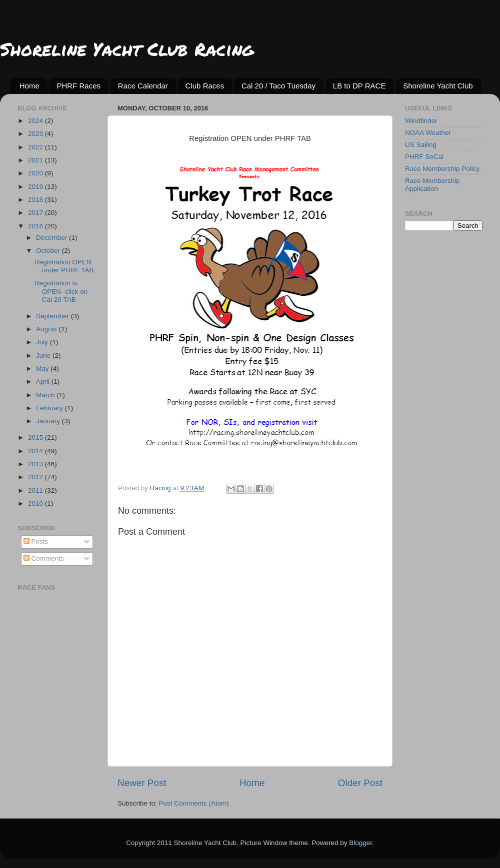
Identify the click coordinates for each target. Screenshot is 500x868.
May (43, 369)
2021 (36, 160)
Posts (36, 541)
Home (29, 86)
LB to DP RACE (359, 86)
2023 (36, 134)
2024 (36, 121)
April (44, 382)
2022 (36, 147)
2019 (36, 187)
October (49, 251)
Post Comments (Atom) (194, 803)
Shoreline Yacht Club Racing (127, 49)
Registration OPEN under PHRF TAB (64, 266)
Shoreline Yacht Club (438, 86)
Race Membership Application (432, 185)
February (50, 408)
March (46, 395)
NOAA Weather (428, 133)
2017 (36, 213)
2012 (36, 477)
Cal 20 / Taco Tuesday (278, 86)
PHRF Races (79, 86)
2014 (36, 451)
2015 (36, 437)
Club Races (205, 86)
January (49, 421)
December (52, 238)
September (53, 316)
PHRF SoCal (424, 157)
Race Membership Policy (442, 169)
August (47, 329)
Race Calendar (143, 86)
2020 (36, 173)
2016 (36, 226)
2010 (36, 503)
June (44, 356)
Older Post (360, 783)
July (43, 342)
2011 (36, 490)
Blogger (360, 843)
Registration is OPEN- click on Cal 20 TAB (61, 291)
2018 (36, 200)
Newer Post (142, 783)
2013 (36, 464)
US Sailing (421, 145)
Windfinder (421, 121)
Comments (44, 558)
